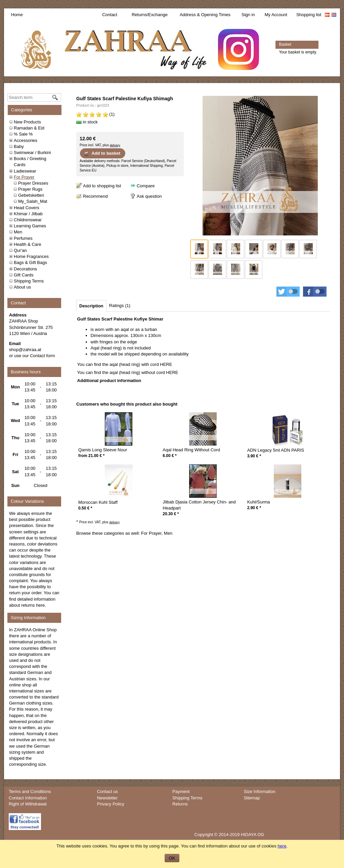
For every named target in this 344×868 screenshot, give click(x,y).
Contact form (42, 356)
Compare (146, 186)
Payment (181, 791)
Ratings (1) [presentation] (120, 306)
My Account (276, 15)
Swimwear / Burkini (32, 153)
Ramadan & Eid (29, 128)
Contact (110, 15)
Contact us (107, 791)
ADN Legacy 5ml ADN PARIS (276, 450)
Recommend (95, 196)
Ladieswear (25, 171)
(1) (95, 114)
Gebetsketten (31, 195)
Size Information (260, 791)
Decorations (25, 269)
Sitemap (252, 798)
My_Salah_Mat (33, 201)
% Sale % (23, 134)
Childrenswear (28, 220)
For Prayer (24, 177)
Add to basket (102, 153)
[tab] (91, 306)
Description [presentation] (91, 306)
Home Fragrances (31, 256)
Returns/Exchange (150, 15)
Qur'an (20, 250)
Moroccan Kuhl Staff (98, 502)
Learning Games (30, 226)
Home (17, 15)
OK (172, 858)
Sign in (248, 15)
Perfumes (23, 238)
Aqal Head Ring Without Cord (191, 450)
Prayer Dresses (33, 183)
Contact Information (28, 798)
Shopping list (309, 15)
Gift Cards (24, 275)
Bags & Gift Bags (30, 262)
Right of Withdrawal (28, 804)
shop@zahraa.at (25, 350)
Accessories (26, 140)
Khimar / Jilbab (28, 214)
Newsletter (107, 798)
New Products (27, 122)
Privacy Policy (111, 804)
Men (18, 232)
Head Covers (27, 208)
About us (22, 287)
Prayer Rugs (30, 189)
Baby (19, 146)
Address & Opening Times (205, 15)
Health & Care (28, 244)
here (40, 605)
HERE (166, 364)
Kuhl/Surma (259, 502)
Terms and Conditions (30, 791)
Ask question (149, 196)
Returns (180, 804)
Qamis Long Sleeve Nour (103, 450)
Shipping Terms (29, 281)
